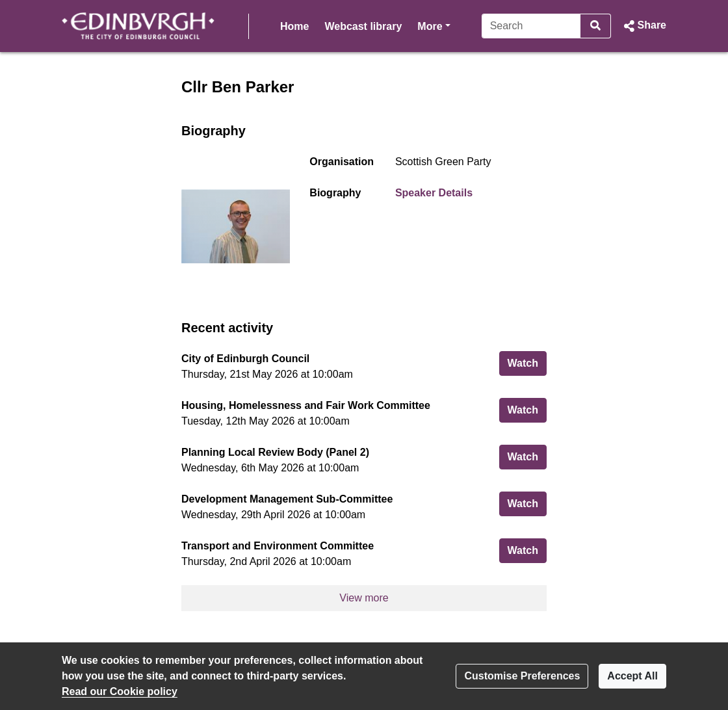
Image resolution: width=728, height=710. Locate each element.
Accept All (632, 676)
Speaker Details (434, 193)
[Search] (508, 26)
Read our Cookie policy (120, 691)
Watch (527, 362)
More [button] (352, 25)
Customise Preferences (522, 676)
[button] (644, 26)
